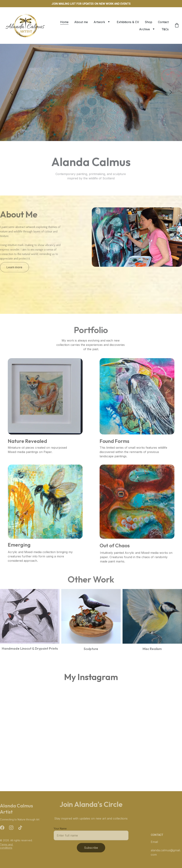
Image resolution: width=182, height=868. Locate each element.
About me (81, 22)
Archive (144, 29)
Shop (148, 22)
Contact (163, 22)
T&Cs (165, 29)
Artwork (99, 22)
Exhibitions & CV (128, 22)
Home (64, 22)
